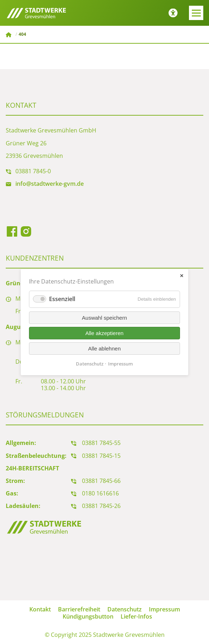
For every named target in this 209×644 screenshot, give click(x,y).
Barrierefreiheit (79, 609)
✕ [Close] (182, 275)
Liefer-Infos (136, 616)
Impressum (164, 609)
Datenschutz (125, 609)
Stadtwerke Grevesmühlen (9, 35)
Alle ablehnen (105, 348)
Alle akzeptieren (105, 333)
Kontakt (40, 609)
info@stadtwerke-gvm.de (50, 184)
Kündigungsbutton (88, 616)
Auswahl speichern (104, 317)
